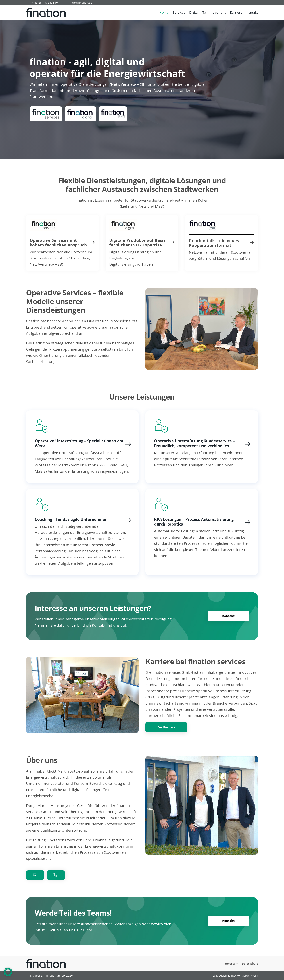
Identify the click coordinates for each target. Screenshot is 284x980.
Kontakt (252, 12)
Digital (194, 12)
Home (164, 12)
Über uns (219, 12)
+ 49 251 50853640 (45, 3)
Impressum (231, 964)
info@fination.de (81, 3)
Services (179, 12)
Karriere (236, 12)
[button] (8, 972)
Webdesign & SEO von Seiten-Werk (235, 975)
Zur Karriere (166, 727)
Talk (205, 12)
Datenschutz (250, 964)
